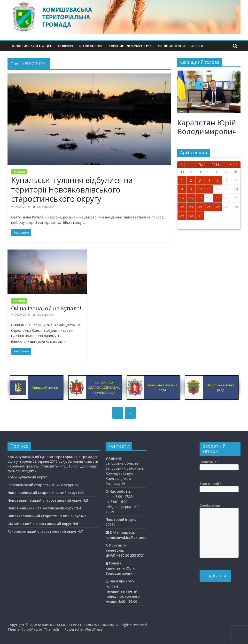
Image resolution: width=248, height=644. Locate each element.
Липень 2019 (209, 165)
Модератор (46, 207)
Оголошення (91, 46)
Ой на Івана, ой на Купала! (46, 308)
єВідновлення (171, 46)
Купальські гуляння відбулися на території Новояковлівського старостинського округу (72, 189)
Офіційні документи (129, 46)
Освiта (197, 46)
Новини (65, 46)
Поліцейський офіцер (31, 46)
